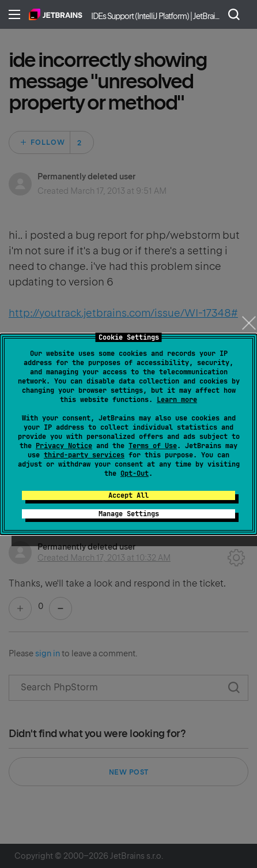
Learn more (177, 400)
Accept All (128, 495)
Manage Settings (129, 514)
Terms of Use (153, 446)
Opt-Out (135, 474)
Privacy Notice (64, 446)
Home (56, 14)
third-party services (84, 455)
